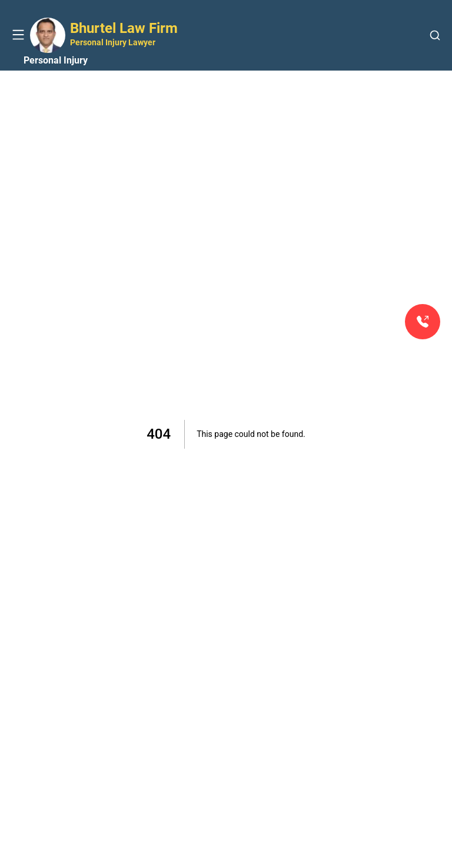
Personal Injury (56, 60)
